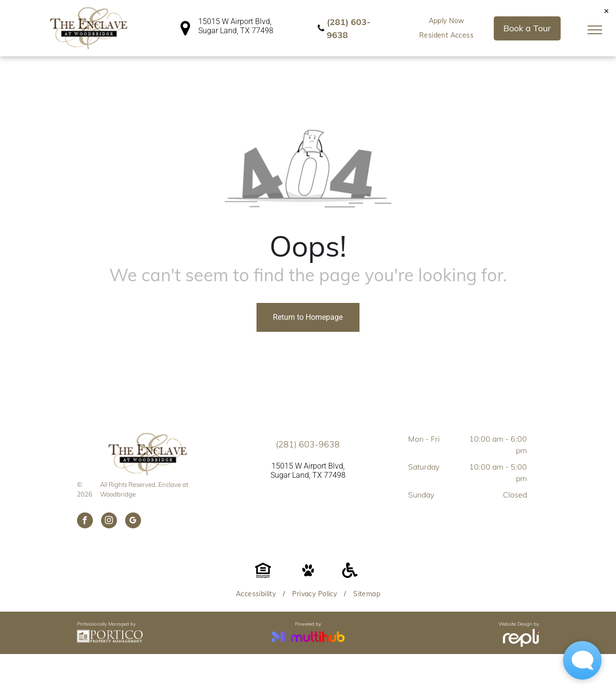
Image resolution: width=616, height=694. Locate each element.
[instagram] (109, 522)
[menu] (595, 30)
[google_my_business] (133, 522)
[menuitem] (447, 21)
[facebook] (85, 522)
